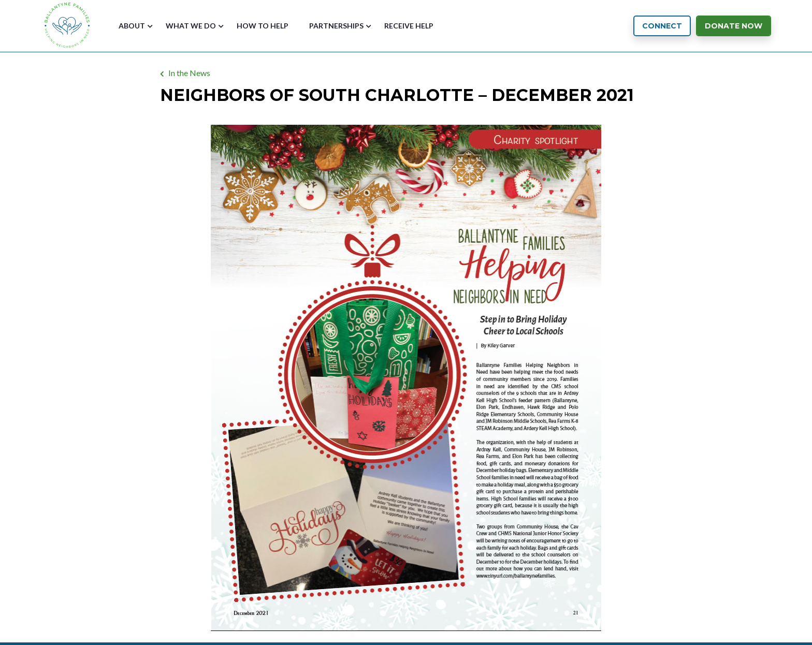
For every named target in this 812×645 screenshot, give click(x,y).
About (132, 26)
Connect (662, 26)
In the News (189, 73)
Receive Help (409, 26)
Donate (734, 26)
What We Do (191, 26)
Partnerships (336, 26)
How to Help (263, 26)
